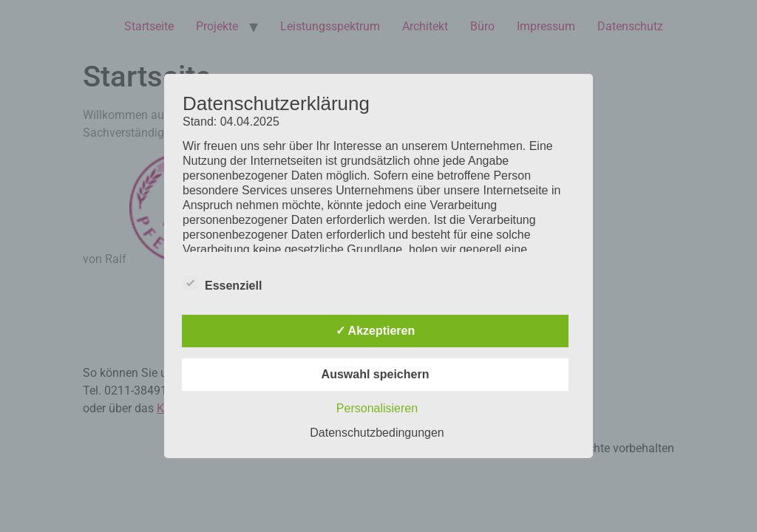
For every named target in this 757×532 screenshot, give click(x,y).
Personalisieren (377, 408)
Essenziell (222, 283)
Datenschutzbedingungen (377, 433)
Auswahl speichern (376, 374)
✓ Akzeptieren (376, 331)
